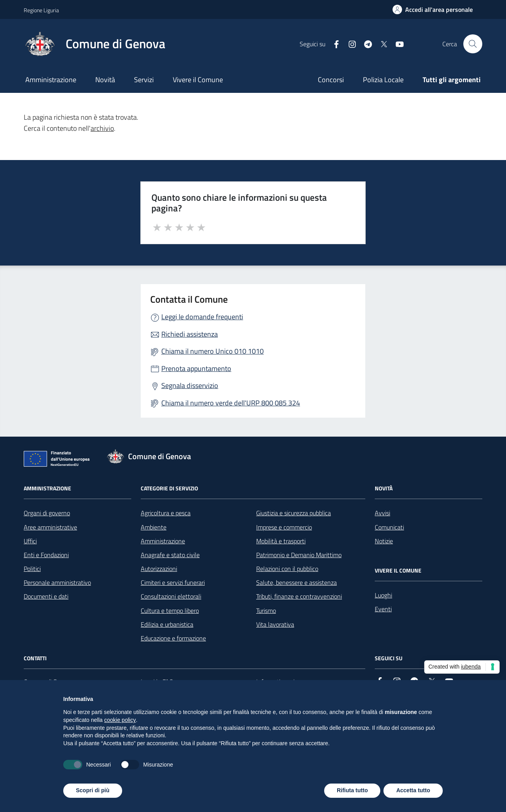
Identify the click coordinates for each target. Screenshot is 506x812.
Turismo (266, 610)
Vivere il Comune (198, 80)
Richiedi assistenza (190, 334)
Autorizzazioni (159, 569)
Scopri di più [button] (93, 790)
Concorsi (331, 80)
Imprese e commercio (284, 527)
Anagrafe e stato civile (170, 555)
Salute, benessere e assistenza (296, 582)
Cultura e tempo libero (170, 610)
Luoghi (383, 595)
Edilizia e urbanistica (167, 624)
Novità (105, 80)
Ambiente (154, 527)
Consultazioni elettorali (171, 596)
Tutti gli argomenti (452, 80)
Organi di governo (47, 513)
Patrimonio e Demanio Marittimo (299, 555)
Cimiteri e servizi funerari (173, 582)
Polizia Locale (383, 80)
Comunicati (389, 527)
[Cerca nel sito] (473, 44)
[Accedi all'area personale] (433, 9)
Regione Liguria (41, 10)
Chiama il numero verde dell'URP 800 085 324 (231, 403)
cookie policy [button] (120, 720)
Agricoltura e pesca (166, 513)
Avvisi (382, 513)
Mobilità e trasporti (281, 541)
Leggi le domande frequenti (202, 317)
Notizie (384, 541)
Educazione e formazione (173, 638)
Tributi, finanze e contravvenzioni (299, 596)
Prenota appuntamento (196, 368)
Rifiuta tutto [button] (352, 790)
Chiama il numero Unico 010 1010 (212, 351)
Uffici (30, 541)
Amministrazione (51, 80)
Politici (32, 569)
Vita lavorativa (275, 624)
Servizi (144, 80)
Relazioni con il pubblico (287, 569)
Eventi (383, 609)
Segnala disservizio (190, 385)
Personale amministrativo (57, 582)
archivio (102, 128)
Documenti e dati (46, 596)
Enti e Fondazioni (46, 555)
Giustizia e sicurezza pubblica (294, 513)
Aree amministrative (50, 527)
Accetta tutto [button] (413, 790)
